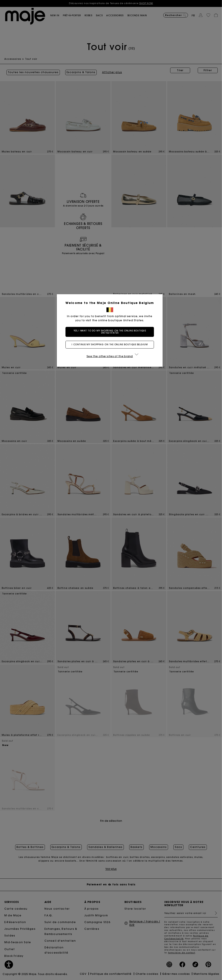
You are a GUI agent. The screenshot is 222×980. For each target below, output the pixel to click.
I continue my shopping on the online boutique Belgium (111, 345)
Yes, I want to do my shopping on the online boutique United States (111, 332)
